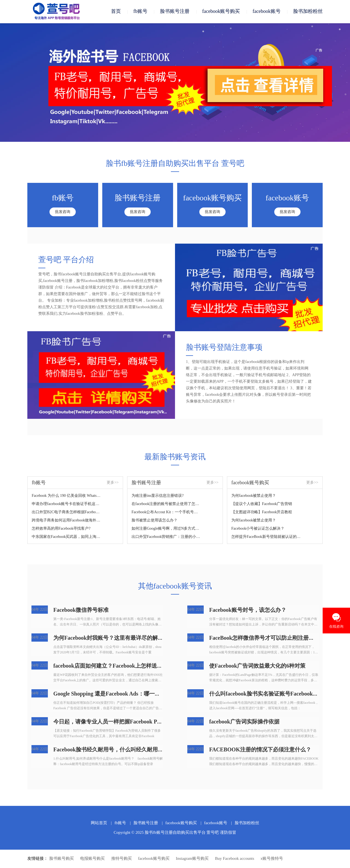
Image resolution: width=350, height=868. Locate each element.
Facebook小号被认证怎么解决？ (258, 529)
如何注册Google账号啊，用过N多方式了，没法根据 (166, 529)
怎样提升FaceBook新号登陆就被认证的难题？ (266, 537)
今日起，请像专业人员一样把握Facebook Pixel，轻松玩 (120, 722)
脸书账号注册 (175, 11)
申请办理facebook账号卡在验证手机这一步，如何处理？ (67, 504)
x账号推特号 (272, 859)
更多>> (113, 483)
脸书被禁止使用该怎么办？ (154, 521)
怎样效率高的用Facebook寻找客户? (61, 529)
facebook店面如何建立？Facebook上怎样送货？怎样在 (119, 666)
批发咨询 (63, 212)
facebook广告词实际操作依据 (244, 722)
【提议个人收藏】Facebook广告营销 (262, 504)
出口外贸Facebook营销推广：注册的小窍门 (166, 537)
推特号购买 (122, 859)
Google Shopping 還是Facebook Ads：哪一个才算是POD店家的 (129, 694)
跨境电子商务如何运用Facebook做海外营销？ (67, 521)
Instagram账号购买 (192, 859)
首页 (116, 11)
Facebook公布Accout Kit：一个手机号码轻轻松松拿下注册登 (166, 513)
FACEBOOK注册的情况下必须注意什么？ (260, 750)
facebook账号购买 (221, 11)
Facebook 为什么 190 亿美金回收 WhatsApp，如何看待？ (67, 496)
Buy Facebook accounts (234, 859)
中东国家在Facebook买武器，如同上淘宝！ (67, 537)
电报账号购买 (92, 859)
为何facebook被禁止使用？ (254, 496)
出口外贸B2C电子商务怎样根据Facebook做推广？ (67, 513)
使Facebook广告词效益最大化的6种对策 (257, 666)
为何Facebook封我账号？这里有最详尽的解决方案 (114, 638)
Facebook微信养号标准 (81, 610)
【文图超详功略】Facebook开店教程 (262, 513)
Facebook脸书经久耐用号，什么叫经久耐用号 (108, 750)
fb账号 (140, 11)
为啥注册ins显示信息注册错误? (158, 496)
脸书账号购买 (62, 859)
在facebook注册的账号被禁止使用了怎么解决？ (166, 504)
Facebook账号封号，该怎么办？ (248, 610)
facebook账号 (267, 11)
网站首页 (99, 823)
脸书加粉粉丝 (308, 11)
